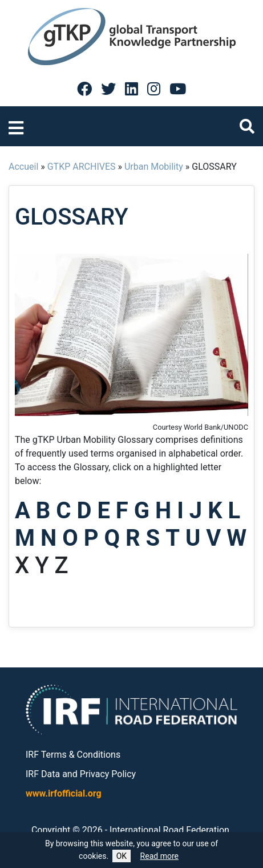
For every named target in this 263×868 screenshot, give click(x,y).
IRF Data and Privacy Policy (81, 774)
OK (122, 856)
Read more (159, 856)
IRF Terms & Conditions (73, 755)
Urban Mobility (154, 167)
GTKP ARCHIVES (82, 167)
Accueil (23, 167)
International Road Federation (169, 830)
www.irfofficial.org (64, 793)
